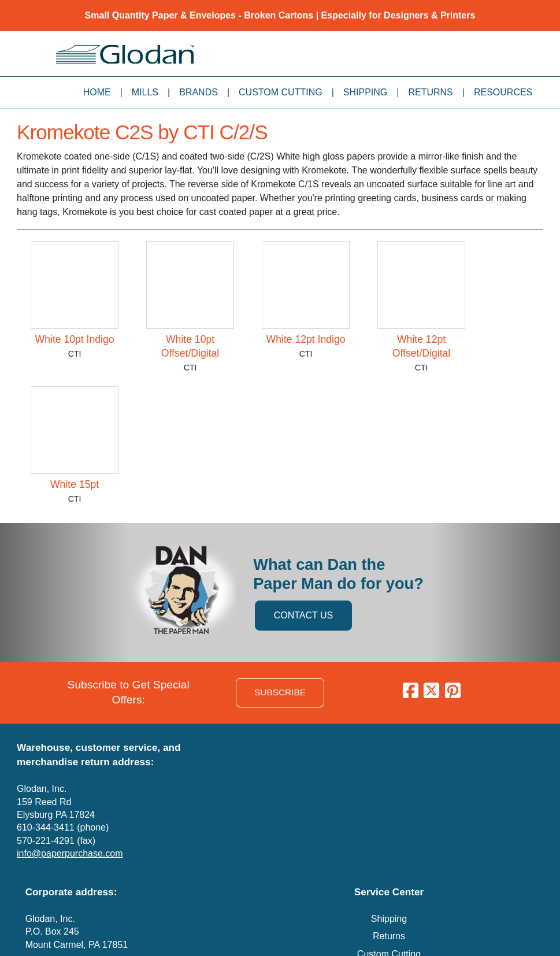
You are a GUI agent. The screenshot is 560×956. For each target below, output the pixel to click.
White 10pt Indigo (75, 339)
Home (97, 92)
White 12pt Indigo (306, 339)
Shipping (365, 92)
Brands (199, 92)
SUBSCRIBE (280, 692)
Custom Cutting (281, 92)
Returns (430, 92)
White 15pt (75, 484)
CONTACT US (304, 615)
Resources (503, 92)
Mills (145, 92)
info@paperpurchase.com (70, 853)
